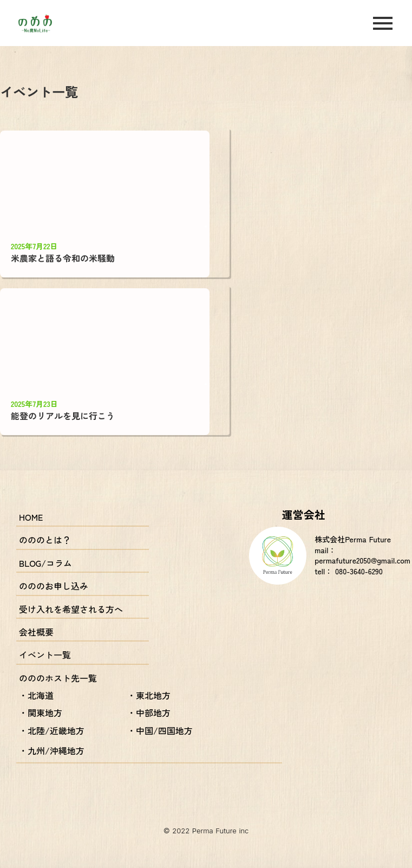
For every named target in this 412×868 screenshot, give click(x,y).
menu (383, 23)
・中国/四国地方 (160, 730)
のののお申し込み (54, 586)
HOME (31, 517)
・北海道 (36, 695)
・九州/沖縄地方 (52, 750)
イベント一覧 (45, 655)
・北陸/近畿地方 (52, 730)
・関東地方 (41, 712)
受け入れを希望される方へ (71, 609)
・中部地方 (149, 712)
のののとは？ (45, 540)
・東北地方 (149, 695)
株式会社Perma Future (353, 539)
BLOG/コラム (45, 563)
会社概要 (36, 632)
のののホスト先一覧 (58, 678)
